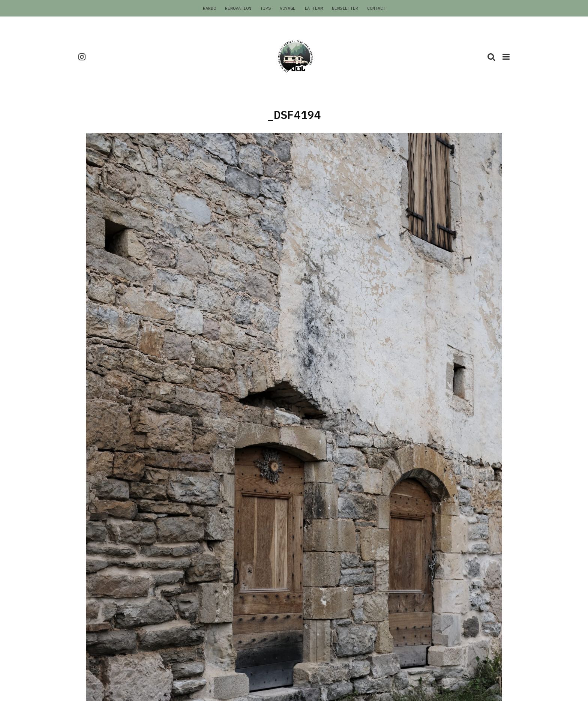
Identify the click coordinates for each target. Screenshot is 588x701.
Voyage (288, 8)
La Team (314, 8)
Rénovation (238, 8)
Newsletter (345, 8)
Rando (209, 8)
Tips (265, 8)
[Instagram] (82, 57)
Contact (376, 8)
